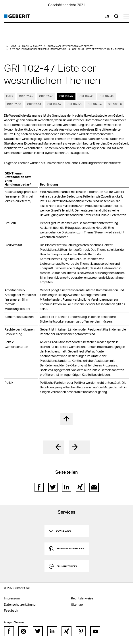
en (107, 16)
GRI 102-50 (14, 104)
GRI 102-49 (107, 96)
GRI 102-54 (95, 104)
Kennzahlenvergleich (71, 548)
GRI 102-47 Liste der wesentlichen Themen (98, 49)
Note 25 (101, 228)
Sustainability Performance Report (70, 46)
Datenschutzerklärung (20, 604)
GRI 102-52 (54, 104)
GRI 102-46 (46, 96)
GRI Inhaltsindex (67, 566)
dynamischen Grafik (59, 153)
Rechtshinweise (82, 598)
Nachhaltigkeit (32, 46)
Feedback (11, 610)
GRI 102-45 (26, 96)
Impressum (12, 598)
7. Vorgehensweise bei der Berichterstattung (38, 49)
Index (10, 96)
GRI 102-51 (34, 104)
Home (13, 46)
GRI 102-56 (115, 104)
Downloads (64, 531)
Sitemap (77, 604)
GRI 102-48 (86, 96)
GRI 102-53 (74, 104)
